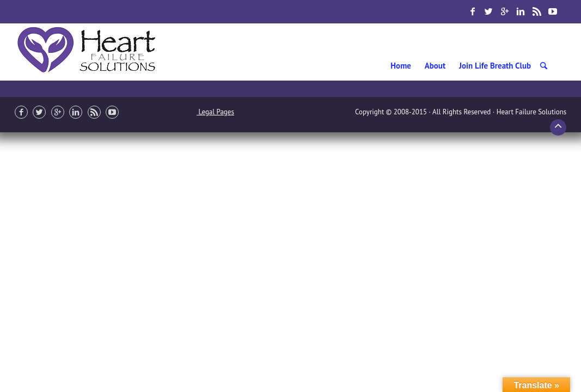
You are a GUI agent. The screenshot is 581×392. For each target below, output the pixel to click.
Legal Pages (215, 112)
